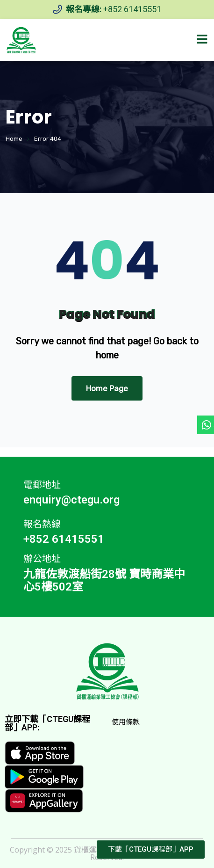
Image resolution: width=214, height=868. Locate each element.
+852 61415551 (132, 9)
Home (14, 139)
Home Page (107, 388)
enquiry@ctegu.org (71, 500)
